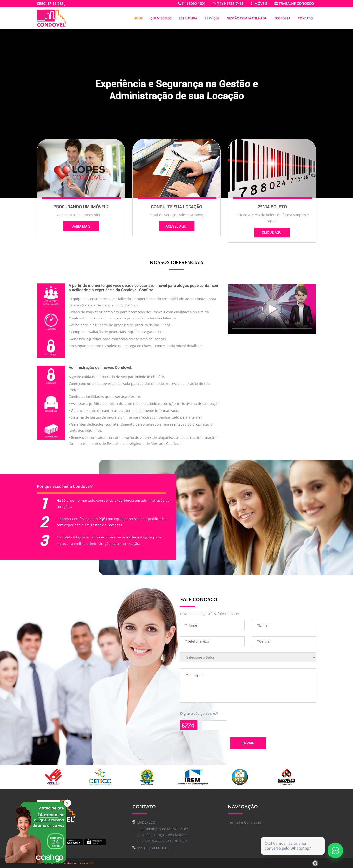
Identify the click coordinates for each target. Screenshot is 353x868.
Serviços (212, 18)
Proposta (282, 18)
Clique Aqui (272, 232)
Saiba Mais (81, 226)
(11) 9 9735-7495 (228, 4)
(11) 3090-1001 (192, 4)
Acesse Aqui (176, 226)
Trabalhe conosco (294, 4)
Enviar (248, 743)
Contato (305, 18)
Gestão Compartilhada (247, 18)
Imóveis (259, 4)
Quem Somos (161, 18)
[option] (60, 777)
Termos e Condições (245, 822)
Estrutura (188, 18)
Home (138, 18)
